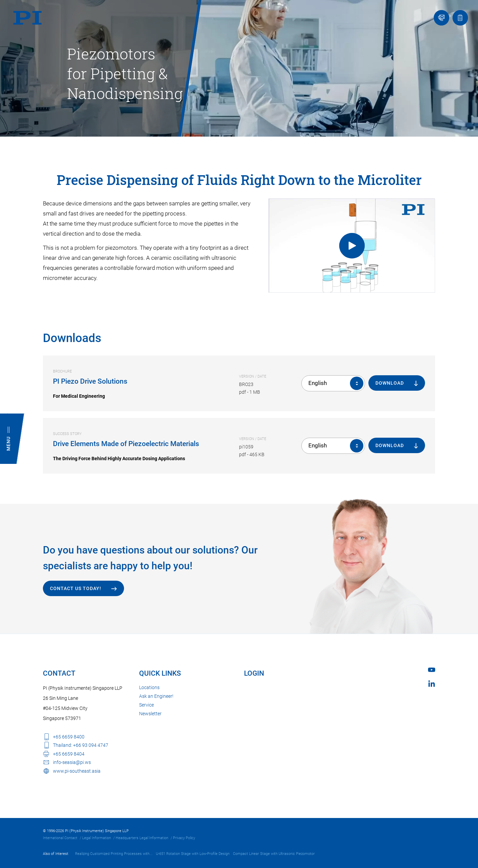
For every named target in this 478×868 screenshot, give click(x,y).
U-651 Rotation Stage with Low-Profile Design (193, 854)
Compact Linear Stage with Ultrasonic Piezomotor (274, 854)
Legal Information (97, 838)
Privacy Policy (184, 838)
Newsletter (150, 714)
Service (146, 705)
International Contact (60, 838)
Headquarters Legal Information (142, 838)
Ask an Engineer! (156, 696)
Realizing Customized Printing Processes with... (114, 854)
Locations (149, 687)
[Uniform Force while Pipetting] (352, 246)
